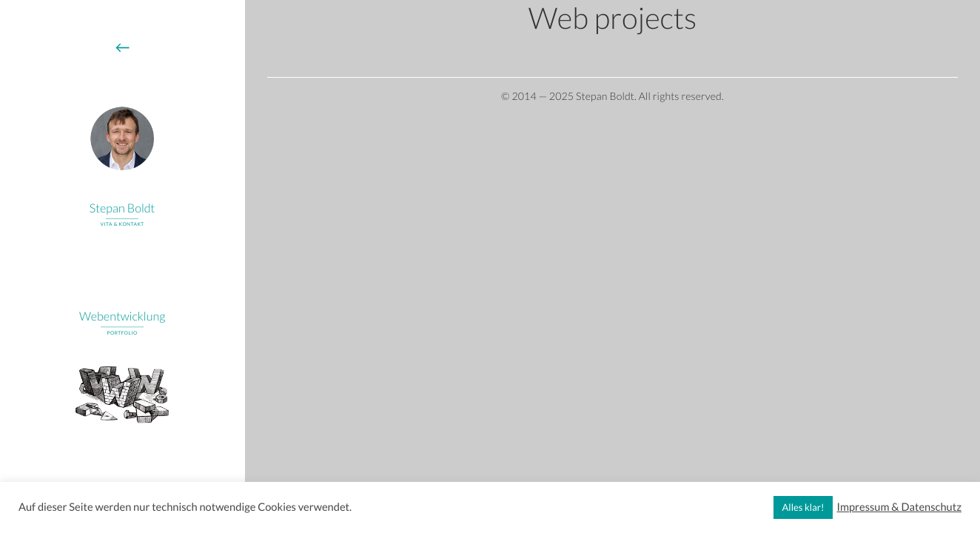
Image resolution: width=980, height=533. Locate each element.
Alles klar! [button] (803, 507)
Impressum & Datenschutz (899, 507)
